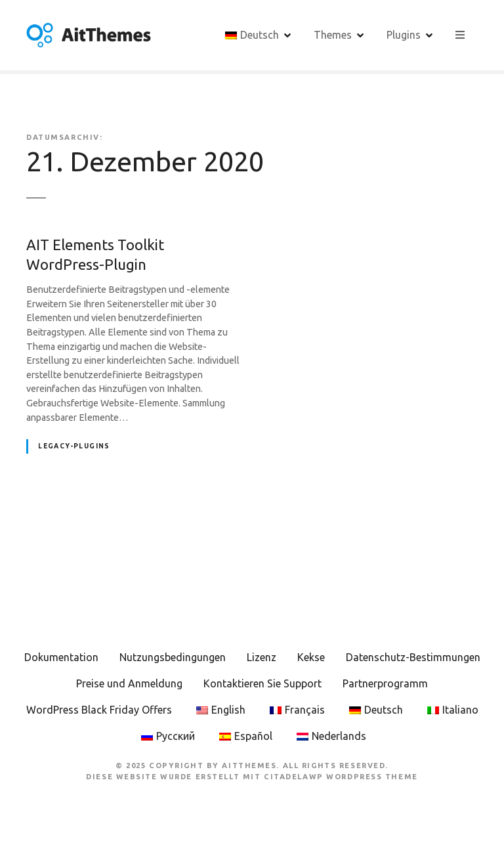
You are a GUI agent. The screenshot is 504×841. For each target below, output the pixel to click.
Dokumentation (61, 657)
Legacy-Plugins (74, 446)
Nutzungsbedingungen (173, 657)
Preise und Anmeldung (129, 683)
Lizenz (262, 657)
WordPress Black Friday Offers (99, 710)
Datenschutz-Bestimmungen (413, 657)
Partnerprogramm (385, 683)
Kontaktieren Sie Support (262, 683)
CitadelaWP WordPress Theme (341, 777)
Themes (333, 35)
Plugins (404, 35)
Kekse (311, 657)
